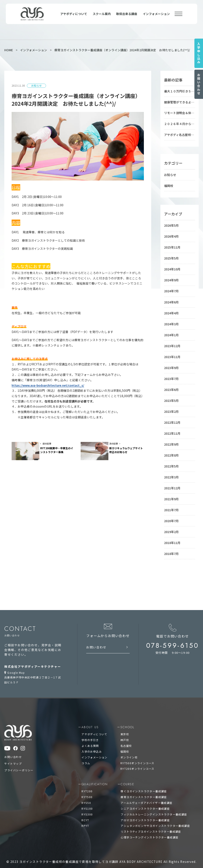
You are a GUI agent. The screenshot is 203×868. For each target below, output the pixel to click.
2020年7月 (171, 516)
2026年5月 (171, 225)
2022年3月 (171, 473)
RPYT (85, 820)
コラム (86, 758)
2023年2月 (171, 408)
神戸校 (125, 735)
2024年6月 (171, 300)
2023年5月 (171, 398)
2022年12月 (172, 419)
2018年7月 (171, 549)
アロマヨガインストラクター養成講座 (145, 815)
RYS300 (87, 809)
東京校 (125, 729)
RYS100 (87, 803)
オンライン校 (129, 752)
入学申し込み (199, 53)
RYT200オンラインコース (137, 764)
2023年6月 (171, 387)
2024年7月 (171, 289)
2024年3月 (171, 322)
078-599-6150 (173, 641)
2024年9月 (171, 279)
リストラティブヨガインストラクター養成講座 (151, 826)
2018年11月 (172, 538)
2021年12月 (172, 484)
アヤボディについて (74, 14)
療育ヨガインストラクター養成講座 (144, 792)
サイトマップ (13, 759)
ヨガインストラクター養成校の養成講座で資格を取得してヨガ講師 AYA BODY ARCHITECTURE (91, 856)
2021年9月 (171, 495)
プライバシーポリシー (19, 765)
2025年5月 (171, 257)
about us (90, 722)
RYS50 (86, 798)
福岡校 (169, 185)
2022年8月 (171, 452)
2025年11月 (172, 246)
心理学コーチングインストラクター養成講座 (149, 832)
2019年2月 (171, 527)
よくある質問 (90, 741)
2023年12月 (172, 344)
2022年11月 (172, 430)
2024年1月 (171, 333)
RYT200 (87, 786)
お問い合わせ (199, 84)
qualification (95, 779)
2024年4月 (171, 311)
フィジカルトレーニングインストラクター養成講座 (154, 809)
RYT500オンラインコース (137, 758)
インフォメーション (156, 14)
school (127, 722)
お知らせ (170, 174)
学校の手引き (90, 735)
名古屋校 (126, 741)
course (127, 779)
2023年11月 (172, 354)
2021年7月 (171, 506)
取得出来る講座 (127, 14)
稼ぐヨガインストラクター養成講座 (144, 786)
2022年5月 (171, 462)
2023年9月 (171, 365)
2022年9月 (171, 441)
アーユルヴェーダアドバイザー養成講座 (146, 798)
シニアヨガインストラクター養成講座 (145, 803)
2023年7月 (171, 376)
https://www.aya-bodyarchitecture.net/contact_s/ (48, 385)
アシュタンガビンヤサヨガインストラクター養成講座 (155, 820)
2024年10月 (172, 268)
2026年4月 (171, 235)
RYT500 (87, 792)
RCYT (85, 815)
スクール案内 (102, 14)
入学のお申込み (92, 747)
